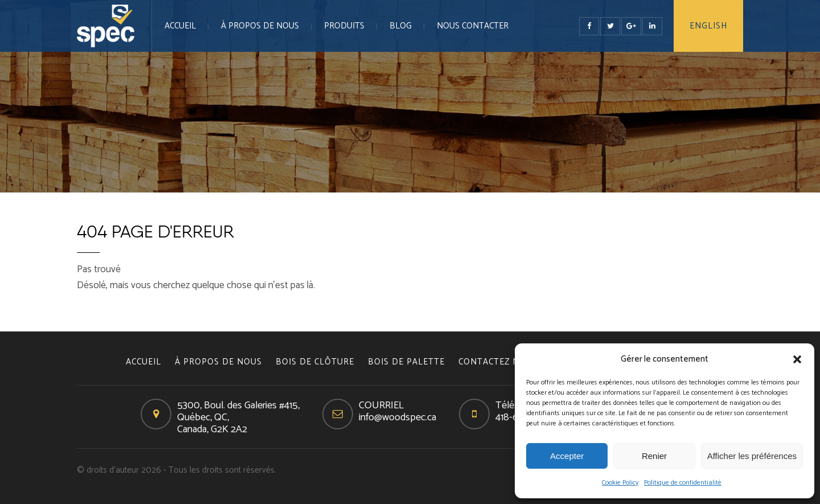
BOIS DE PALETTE (406, 362)
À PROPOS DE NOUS (260, 26)
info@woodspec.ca (397, 417)
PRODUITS (344, 26)
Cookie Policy (620, 483)
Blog (401, 26)
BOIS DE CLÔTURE (315, 362)
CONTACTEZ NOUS (498, 362)
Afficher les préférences (752, 456)
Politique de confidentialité (683, 483)
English (708, 26)
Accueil (180, 26)
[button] (797, 359)
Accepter (567, 456)
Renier (654, 456)
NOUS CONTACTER (473, 26)
